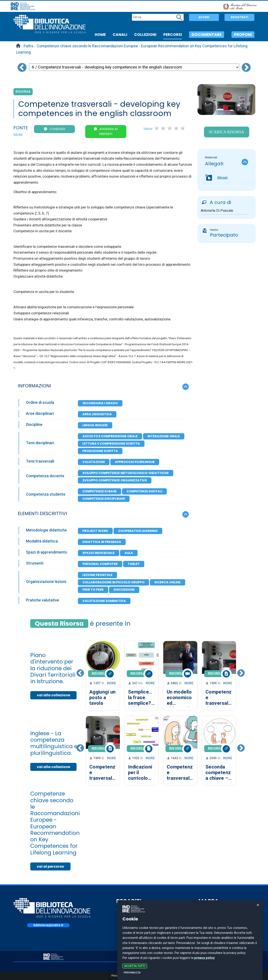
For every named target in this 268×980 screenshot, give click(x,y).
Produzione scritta (100, 451)
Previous (80, 676)
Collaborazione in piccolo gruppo (113, 582)
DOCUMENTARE (207, 35)
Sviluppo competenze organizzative (115, 480)
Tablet (134, 564)
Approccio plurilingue (135, 462)
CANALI (120, 35)
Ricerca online (168, 582)
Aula (129, 553)
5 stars (183, 128)
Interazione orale (164, 436)
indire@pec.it (134, 941)
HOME (100, 35)
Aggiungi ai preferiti (108, 131)
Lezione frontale (97, 575)
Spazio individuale (99, 553)
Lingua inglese (95, 425)
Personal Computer (100, 564)
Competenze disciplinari (104, 499)
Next (241, 676)
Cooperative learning (138, 531)
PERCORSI (173, 35)
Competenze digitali (144, 491)
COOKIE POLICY (215, 956)
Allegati (222, 178)
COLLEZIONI (145, 35)
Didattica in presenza (102, 542)
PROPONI (243, 35)
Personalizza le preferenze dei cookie (134, 976)
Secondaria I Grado (100, 403)
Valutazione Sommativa (104, 601)
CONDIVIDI (57, 129)
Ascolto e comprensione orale (110, 436)
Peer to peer (93, 590)
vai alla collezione (53, 695)
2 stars (164, 128)
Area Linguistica (97, 414)
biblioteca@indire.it (48, 925)
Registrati (239, 17)
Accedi (204, 17)
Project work (95, 531)
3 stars (170, 128)
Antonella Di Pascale (217, 211)
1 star (157, 128)
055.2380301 (134, 931)
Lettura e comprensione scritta (111, 444)
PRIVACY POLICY (134, 956)
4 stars (177, 128)
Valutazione (94, 462)
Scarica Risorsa (226, 132)
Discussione (124, 590)
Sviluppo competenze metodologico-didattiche (126, 473)
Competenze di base (99, 491)
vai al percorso (50, 866)
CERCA (208, 925)
